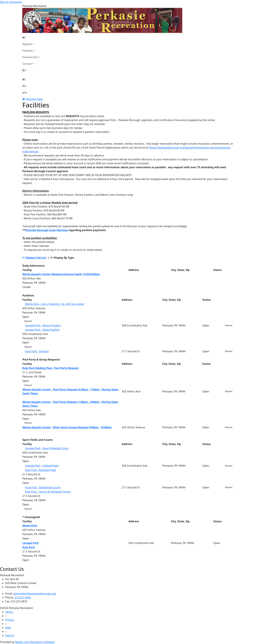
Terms (9, 612)
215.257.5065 (23, 597)
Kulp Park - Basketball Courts (43, 487)
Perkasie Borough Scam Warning (46, 230)
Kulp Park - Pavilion (37, 351)
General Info (30, 57)
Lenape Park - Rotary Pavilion (43, 325)
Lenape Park (31, 543)
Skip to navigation (11, 2)
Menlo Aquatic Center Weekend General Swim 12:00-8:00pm (61, 274)
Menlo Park (30, 526)
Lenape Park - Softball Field (42, 466)
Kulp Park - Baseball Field (40, 470)
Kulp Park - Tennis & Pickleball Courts (48, 492)
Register (27, 44)
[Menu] (25, 93)
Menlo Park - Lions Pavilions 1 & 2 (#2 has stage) (55, 304)
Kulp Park (29, 547)
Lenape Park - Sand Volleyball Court (47, 448)
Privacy (10, 620)
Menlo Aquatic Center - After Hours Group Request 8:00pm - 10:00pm (67, 427)
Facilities (28, 51)
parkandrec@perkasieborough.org (35, 594)
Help (8, 628)
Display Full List (34, 258)
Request (28, 321)
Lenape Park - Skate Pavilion (42, 330)
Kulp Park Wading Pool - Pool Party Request (50, 368)
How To (10, 635)
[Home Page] (31, 38)
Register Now (34, 99)
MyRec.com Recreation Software (35, 642)
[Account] (31, 70)
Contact (27, 64)
